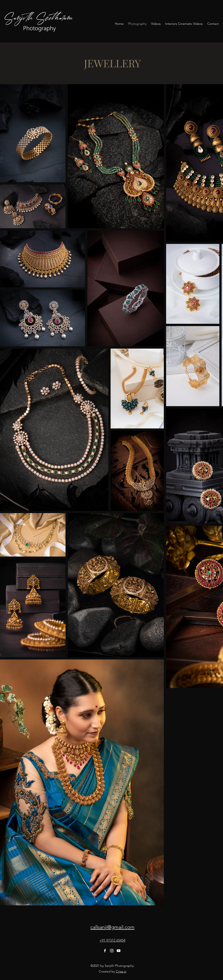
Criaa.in (121, 971)
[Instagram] (112, 951)
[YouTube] (119, 951)
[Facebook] (105, 951)
